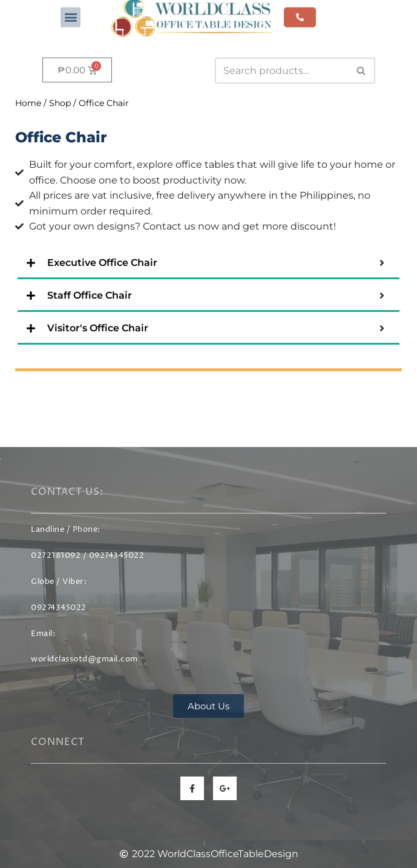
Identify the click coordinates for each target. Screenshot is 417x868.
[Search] (281, 71)
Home (28, 103)
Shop (60, 103)
